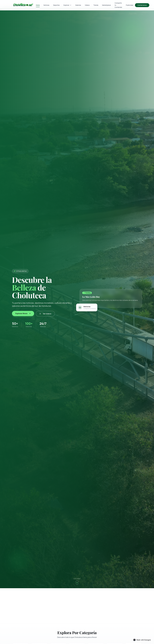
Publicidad (130, 5)
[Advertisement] (76, 606)
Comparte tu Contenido (118, 5)
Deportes (56, 5)
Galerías (78, 5)
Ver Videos (45, 314)
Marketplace (106, 5)
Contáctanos (142, 5)
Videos (87, 5)
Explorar (67, 5)
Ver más (86, 304)
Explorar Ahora (23, 313)
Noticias (46, 5)
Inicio (38, 6)
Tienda (96, 5)
